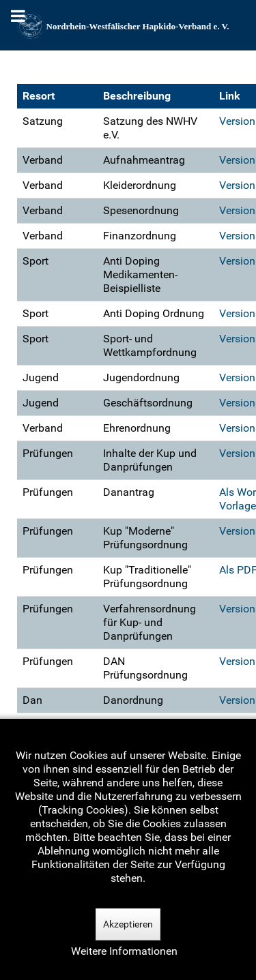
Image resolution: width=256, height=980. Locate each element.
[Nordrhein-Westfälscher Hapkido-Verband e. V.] (128, 25)
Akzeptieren (128, 924)
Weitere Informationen (124, 951)
